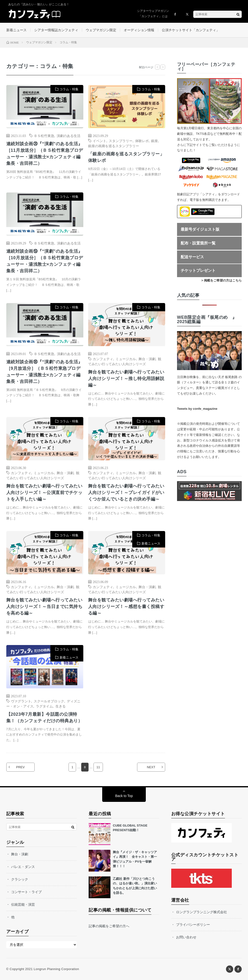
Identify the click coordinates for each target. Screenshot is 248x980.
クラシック (20, 879)
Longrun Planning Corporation (56, 969)
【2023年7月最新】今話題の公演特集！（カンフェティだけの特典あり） (44, 718)
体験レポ (142, 141)
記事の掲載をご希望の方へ (109, 926)
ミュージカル (126, 359)
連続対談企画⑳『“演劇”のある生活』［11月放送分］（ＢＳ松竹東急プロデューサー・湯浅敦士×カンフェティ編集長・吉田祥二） (45, 154)
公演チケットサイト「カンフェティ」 (191, 30)
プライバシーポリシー (193, 925)
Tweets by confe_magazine (197, 409)
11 (98, 767)
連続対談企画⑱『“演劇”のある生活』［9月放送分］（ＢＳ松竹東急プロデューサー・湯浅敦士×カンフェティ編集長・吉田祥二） (44, 372)
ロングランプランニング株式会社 (201, 912)
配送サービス (192, 257)
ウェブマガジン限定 (101, 30)
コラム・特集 (69, 89)
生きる (61, 706)
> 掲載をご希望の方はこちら (221, 280)
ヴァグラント (21, 701)
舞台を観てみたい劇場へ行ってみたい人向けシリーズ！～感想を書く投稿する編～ (126, 607)
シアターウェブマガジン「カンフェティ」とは (153, 14)
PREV (20, 767)
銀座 (155, 141)
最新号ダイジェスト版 (200, 229)
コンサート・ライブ (26, 892)
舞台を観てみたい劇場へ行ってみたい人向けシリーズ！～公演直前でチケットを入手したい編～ (44, 493)
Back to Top (124, 796)
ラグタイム (44, 706)
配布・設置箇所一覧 (198, 243)
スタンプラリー (121, 141)
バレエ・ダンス (23, 867)
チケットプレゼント (198, 270)
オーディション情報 (139, 30)
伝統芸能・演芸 (23, 904)
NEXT (151, 767)
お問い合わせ (186, 937)
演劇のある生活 (69, 136)
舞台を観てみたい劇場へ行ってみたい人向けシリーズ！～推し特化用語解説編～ (126, 379)
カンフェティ (103, 359)
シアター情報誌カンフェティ (56, 30)
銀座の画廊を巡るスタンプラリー (114, 146)
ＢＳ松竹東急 (44, 136)
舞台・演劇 (147, 359)
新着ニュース (16, 30)
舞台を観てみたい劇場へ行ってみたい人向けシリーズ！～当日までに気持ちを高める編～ (44, 607)
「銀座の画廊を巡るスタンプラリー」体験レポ (126, 157)
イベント (100, 141)
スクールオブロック (49, 701)
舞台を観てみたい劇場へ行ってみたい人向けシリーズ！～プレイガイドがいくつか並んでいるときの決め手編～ (126, 493)
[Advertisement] (127, 241)
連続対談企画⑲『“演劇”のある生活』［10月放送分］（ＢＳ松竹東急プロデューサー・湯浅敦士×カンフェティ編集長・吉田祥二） (45, 261)
